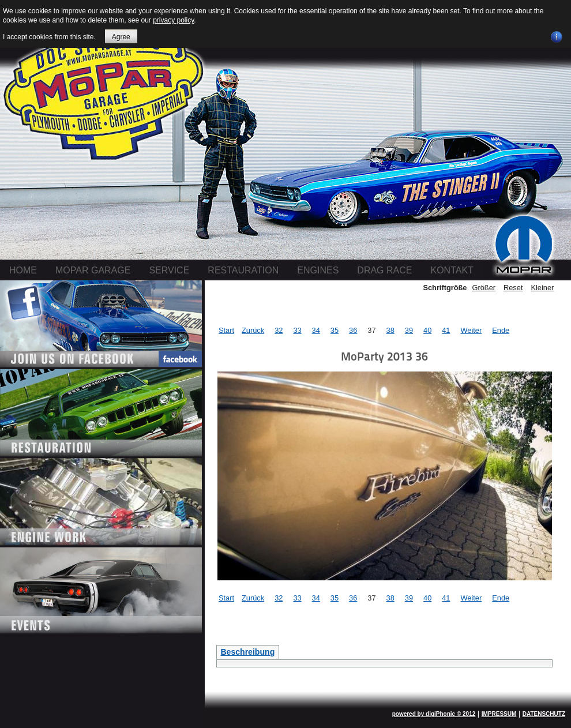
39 (409, 330)
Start (226, 330)
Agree (121, 37)
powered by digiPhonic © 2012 (434, 714)
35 (335, 330)
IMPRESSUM (499, 714)
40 (427, 330)
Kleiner (542, 288)
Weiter (471, 330)
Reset (513, 288)
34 (316, 330)
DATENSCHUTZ (544, 714)
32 (279, 330)
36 (353, 330)
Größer (484, 288)
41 (446, 330)
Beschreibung (247, 652)
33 (297, 330)
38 (390, 330)
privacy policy (173, 20)
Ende (501, 330)
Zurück (253, 330)
